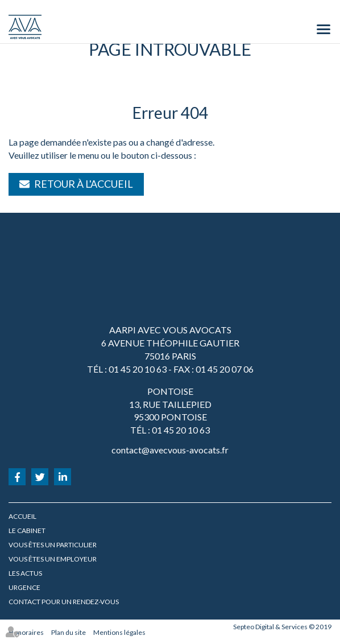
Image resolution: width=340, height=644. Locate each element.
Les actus (25, 573)
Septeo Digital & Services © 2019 (282, 627)
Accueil (22, 516)
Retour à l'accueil (84, 184)
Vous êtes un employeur (53, 559)
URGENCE (24, 587)
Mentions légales (119, 632)
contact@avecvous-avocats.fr (170, 450)
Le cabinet (27, 531)
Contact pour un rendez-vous (64, 602)
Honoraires (26, 632)
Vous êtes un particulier (53, 545)
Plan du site (69, 632)
